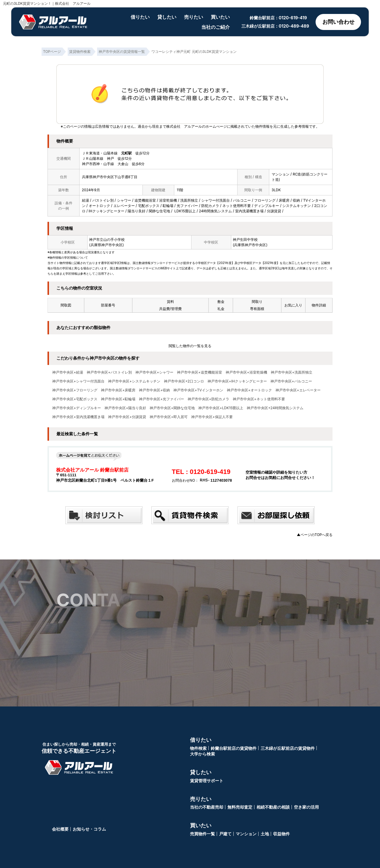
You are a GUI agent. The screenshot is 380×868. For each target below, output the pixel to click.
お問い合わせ (338, 22)
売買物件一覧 (202, 834)
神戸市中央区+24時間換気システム (275, 408)
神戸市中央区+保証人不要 (212, 417)
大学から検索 (202, 754)
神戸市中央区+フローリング (75, 390)
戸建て (225, 834)
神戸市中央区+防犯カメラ (208, 399)
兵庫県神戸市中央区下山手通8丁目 (110, 177)
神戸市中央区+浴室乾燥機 (246, 372)
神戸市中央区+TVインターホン (198, 390)
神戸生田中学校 (245, 239)
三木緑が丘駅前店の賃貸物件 (288, 748)
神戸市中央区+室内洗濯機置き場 (78, 417)
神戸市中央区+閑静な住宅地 (172, 408)
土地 (265, 834)
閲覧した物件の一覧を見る (190, 346)
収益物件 (281, 834)
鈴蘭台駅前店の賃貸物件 (234, 748)
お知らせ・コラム (89, 829)
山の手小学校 (114, 239)
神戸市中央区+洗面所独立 (292, 372)
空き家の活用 (306, 807)
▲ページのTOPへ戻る (315, 535)
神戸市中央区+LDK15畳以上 (221, 408)
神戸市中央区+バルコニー (291, 381)
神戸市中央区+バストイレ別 (109, 372)
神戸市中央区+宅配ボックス (75, 399)
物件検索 (198, 748)
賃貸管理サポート (207, 781)
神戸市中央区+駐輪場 (118, 399)
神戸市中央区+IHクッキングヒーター (237, 381)
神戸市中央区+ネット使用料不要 (259, 399)
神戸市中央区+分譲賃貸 (127, 417)
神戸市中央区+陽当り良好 (125, 408)
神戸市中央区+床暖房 (118, 390)
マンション (246, 834)
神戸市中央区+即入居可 (169, 417)
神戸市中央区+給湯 (68, 372)
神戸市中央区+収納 (154, 390)
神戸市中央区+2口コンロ (184, 381)
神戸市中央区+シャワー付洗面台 (78, 381)
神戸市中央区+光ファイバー (161, 399)
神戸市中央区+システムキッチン (134, 381)
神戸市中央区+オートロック (249, 390)
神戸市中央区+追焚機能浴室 (199, 372)
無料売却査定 (240, 807)
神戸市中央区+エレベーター (298, 390)
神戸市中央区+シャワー (154, 372)
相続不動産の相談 (273, 807)
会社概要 (60, 829)
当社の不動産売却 (207, 807)
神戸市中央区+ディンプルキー (77, 408)
